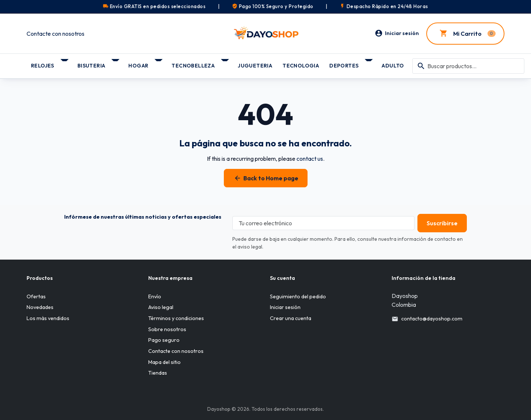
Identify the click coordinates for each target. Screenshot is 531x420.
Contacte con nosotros (55, 34)
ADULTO (393, 66)
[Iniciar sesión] (397, 34)
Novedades (40, 308)
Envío (155, 296)
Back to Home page (266, 178)
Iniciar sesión (285, 308)
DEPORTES (344, 66)
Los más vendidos (48, 318)
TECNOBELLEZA (193, 66)
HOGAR (138, 66)
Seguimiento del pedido (298, 296)
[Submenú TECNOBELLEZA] (225, 63)
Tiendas (158, 373)
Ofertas (36, 296)
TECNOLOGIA (301, 66)
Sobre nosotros (167, 329)
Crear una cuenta (291, 318)
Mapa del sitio (164, 362)
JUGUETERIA (255, 66)
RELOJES (43, 66)
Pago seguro (164, 340)
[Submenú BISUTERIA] (116, 63)
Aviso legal (161, 308)
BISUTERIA (91, 66)
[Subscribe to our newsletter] (439, 223)
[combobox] (468, 66)
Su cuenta (282, 278)
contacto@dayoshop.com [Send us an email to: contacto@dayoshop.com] (432, 319)
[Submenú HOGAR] (159, 63)
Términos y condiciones (176, 318)
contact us (310, 159)
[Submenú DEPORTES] (369, 63)
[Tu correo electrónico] (320, 223)
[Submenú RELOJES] (65, 63)
